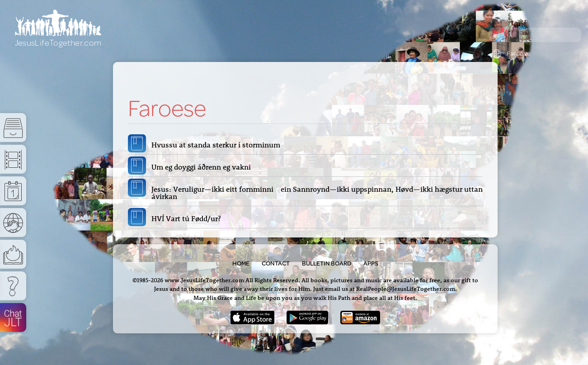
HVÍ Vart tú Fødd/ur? (188, 218)
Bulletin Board (327, 263)
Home (241, 263)
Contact (276, 263)
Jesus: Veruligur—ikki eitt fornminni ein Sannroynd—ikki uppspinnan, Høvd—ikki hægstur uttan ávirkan (317, 193)
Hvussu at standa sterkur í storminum (219, 145)
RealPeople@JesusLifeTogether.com (406, 288)
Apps (371, 263)
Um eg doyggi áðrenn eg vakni (203, 167)
